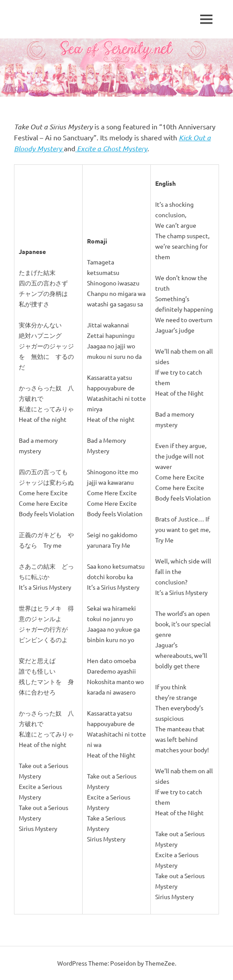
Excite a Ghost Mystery (111, 148)
